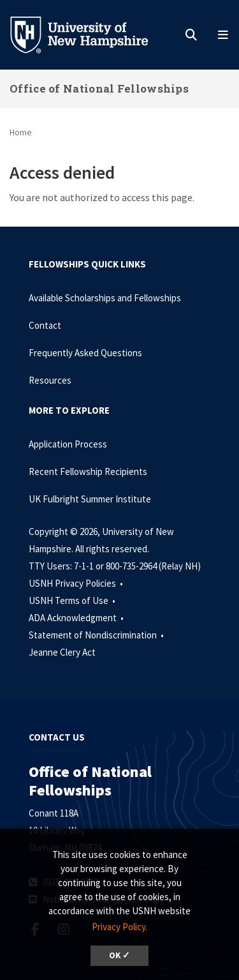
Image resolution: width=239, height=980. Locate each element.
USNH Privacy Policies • (77, 583)
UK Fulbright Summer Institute (90, 499)
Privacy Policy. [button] (119, 927)
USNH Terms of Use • (73, 600)
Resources (50, 380)
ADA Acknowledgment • (77, 618)
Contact (45, 325)
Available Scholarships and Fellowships (105, 298)
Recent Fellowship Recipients (88, 471)
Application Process (68, 444)
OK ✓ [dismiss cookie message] (119, 955)
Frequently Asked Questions (85, 353)
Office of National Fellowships (99, 88)
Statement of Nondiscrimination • (97, 635)
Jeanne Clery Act (62, 652)
